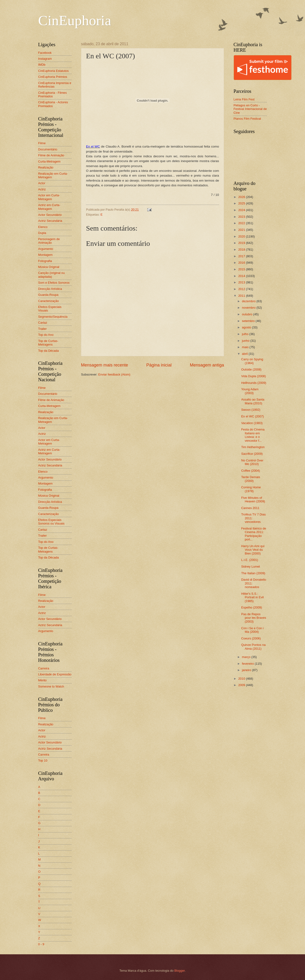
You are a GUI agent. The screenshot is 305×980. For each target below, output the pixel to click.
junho (246, 341)
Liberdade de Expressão (55, 674)
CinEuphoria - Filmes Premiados (52, 94)
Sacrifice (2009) (252, 454)
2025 (242, 203)
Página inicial (159, 365)
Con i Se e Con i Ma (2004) (252, 630)
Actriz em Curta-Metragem (49, 207)
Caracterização (48, 301)
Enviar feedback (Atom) (114, 374)
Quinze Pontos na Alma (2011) (253, 647)
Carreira (44, 668)
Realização (46, 167)
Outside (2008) (251, 369)
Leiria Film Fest (244, 99)
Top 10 (43, 760)
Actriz (42, 189)
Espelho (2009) (252, 607)
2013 (242, 282)
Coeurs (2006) (251, 638)
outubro (247, 314)
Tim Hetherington (253, 447)
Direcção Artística (50, 289)
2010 (242, 679)
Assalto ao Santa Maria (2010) (253, 401)
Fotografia (45, 261)
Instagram (45, 59)
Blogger (180, 971)
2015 (242, 269)
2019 (242, 243)
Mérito (42, 680)
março (247, 657)
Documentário (48, 149)
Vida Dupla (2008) (254, 376)
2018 (242, 250)
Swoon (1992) (251, 410)
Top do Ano (46, 335)
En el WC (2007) (252, 416)
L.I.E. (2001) (250, 560)
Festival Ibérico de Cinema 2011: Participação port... (254, 534)
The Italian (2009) (253, 573)
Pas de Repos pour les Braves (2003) (254, 618)
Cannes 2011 (250, 508)
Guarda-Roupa (48, 295)
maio (246, 347)
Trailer (42, 329)
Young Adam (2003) (250, 391)
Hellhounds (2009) (254, 383)
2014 (242, 276)
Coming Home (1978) (251, 489)
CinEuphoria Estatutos (53, 71)
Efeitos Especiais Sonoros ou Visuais (51, 522)
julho (246, 334)
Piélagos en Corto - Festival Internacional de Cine (250, 109)
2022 (242, 223)
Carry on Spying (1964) (252, 361)
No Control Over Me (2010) (252, 462)
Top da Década (48, 351)
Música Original (49, 267)
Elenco (43, 227)
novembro (249, 308)
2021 (242, 230)
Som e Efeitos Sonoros (54, 283)
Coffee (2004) (251, 471)
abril (245, 354)
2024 (242, 210)
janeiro (247, 670)
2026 (242, 197)
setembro (249, 321)
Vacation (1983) (252, 423)
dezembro (249, 301)
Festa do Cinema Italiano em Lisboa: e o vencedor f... (253, 435)
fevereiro (248, 664)
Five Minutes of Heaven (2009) (253, 500)
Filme (42, 143)
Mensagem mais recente (104, 365)
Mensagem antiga (207, 365)
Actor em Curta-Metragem (49, 197)
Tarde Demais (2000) (251, 479)
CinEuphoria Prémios (53, 77)
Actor (42, 183)
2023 (242, 217)
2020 (242, 236)
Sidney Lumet (251, 567)
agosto (247, 327)
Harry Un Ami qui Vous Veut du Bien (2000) (253, 550)
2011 (242, 296)
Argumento (46, 249)
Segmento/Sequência (53, 317)
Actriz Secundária (50, 221)
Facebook (45, 53)
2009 (242, 685)
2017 (242, 256)
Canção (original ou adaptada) (51, 275)
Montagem (45, 255)
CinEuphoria (75, 20)
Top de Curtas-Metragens (48, 343)
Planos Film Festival (247, 119)
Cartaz (43, 323)
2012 (242, 289)
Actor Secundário (50, 215)
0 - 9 (41, 944)
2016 (242, 263)
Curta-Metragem (49, 161)
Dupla (42, 233)
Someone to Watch (51, 686)
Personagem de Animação (49, 241)
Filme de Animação (51, 155)
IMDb (42, 65)
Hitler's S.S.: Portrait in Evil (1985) (252, 597)
